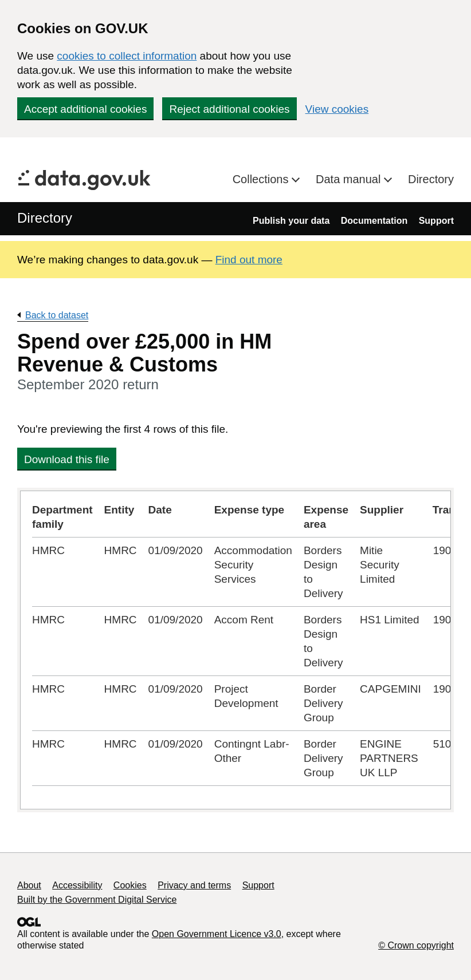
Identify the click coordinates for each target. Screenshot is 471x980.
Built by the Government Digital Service (97, 900)
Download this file (67, 459)
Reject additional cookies (229, 109)
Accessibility (77, 885)
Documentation (374, 221)
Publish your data (291, 221)
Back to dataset (57, 315)
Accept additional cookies (85, 109)
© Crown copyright (416, 945)
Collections (262, 179)
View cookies (337, 109)
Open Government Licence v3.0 (217, 934)
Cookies (130, 885)
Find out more (249, 260)
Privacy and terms (194, 885)
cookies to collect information (127, 56)
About (29, 885)
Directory (431, 179)
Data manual (350, 179)
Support (436, 221)
